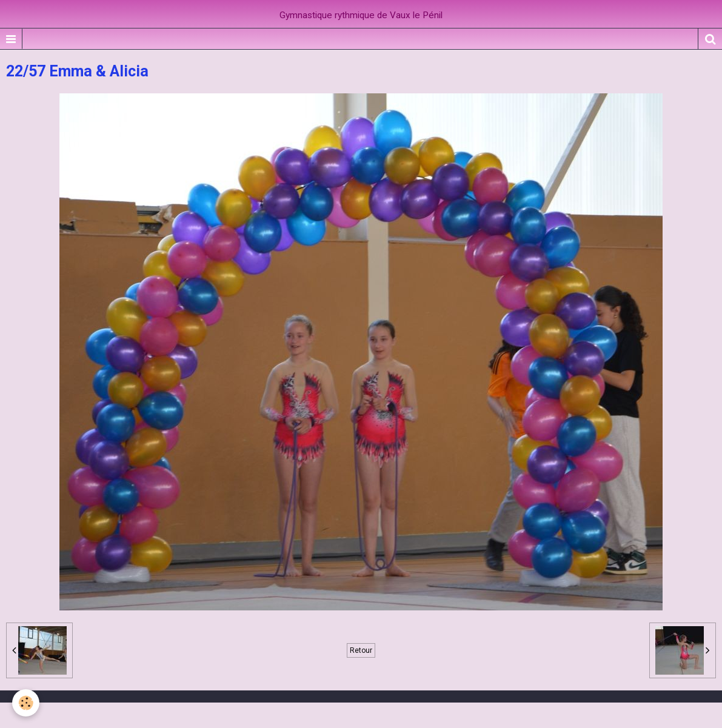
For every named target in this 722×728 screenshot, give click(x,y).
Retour (361, 650)
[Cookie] (26, 703)
